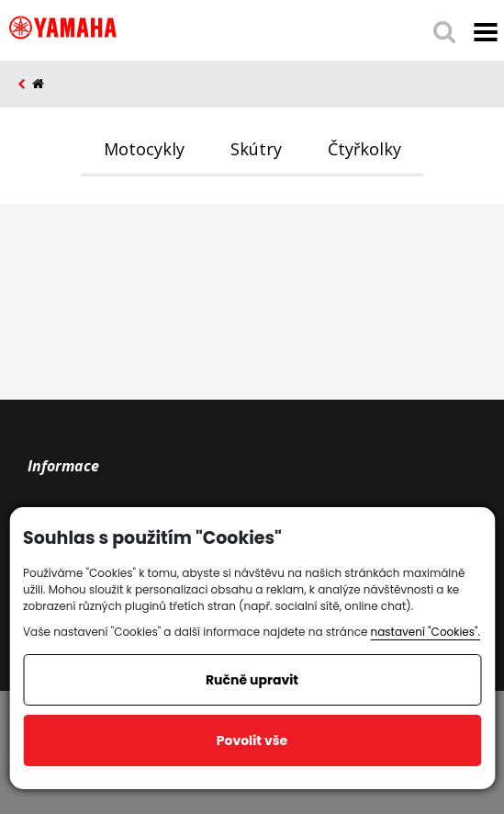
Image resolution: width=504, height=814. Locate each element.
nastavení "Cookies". (426, 632)
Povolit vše (252, 741)
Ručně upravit (252, 680)
